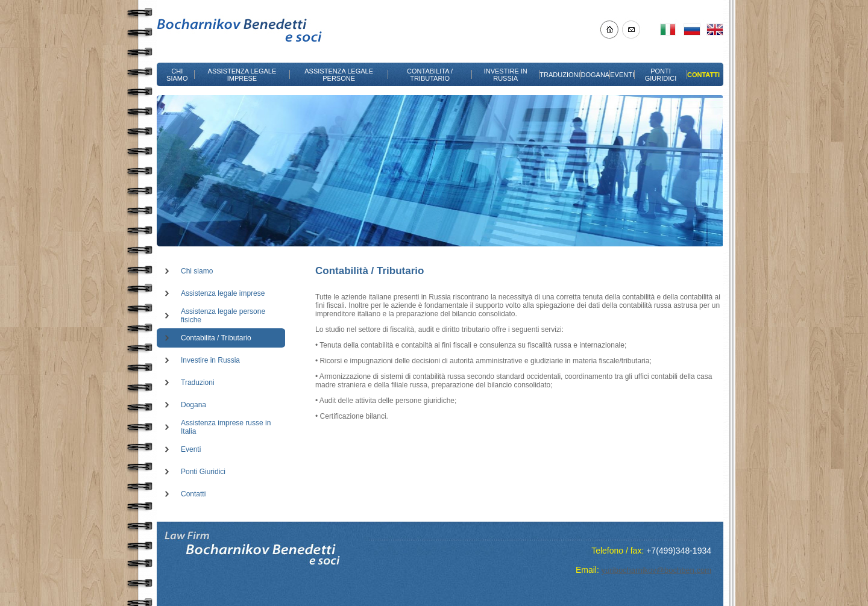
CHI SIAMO (177, 75)
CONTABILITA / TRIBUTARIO (430, 75)
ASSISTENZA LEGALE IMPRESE (242, 75)
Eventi (191, 449)
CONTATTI (703, 75)
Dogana (193, 405)
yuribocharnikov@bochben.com (656, 570)
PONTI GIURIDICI (661, 75)
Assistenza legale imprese (223, 293)
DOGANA (596, 75)
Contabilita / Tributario (216, 338)
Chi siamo (197, 271)
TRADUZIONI (560, 75)
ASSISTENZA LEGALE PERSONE (339, 75)
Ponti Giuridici (203, 472)
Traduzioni (198, 383)
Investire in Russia (210, 360)
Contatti (193, 494)
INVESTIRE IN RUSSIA (506, 75)
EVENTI (622, 75)
